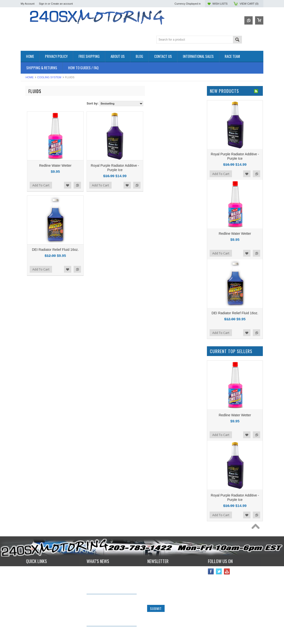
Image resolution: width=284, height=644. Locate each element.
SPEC (25, 266)
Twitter (219, 571)
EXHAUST (28, 139)
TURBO (26, 180)
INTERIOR (28, 164)
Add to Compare (134, 185)
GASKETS (28, 152)
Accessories (29, 102)
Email (151, 589)
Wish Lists (220, 4)
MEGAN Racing (32, 260)
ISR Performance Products (40, 214)
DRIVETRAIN (30, 127)
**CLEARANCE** (33, 106)
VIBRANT (27, 253)
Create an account (62, 4)
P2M (24, 207)
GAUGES (27, 155)
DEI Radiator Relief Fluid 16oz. (112, 250)
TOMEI (26, 234)
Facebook (211, 571)
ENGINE (27, 135)
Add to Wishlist (124, 185)
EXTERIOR (29, 143)
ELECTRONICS (32, 131)
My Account (28, 4)
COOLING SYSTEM (49, 77)
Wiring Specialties (33, 247)
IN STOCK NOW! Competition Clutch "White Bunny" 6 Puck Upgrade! (109, 603)
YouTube (227, 571)
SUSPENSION (31, 176)
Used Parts (28, 184)
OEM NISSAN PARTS (36, 98)
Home (30, 77)
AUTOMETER (31, 240)
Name (151, 571)
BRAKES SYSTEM (34, 118)
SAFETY (27, 172)
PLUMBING (29, 168)
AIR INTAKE (29, 115)
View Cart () (249, 4)
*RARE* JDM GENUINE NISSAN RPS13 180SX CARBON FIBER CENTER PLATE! (110, 635)
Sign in (43, 4)
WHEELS (27, 188)
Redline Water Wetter (112, 165)
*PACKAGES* (31, 110)
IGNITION (28, 160)
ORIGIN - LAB (31, 221)
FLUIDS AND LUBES (36, 147)
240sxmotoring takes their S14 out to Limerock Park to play (109, 572)
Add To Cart (98, 185)
